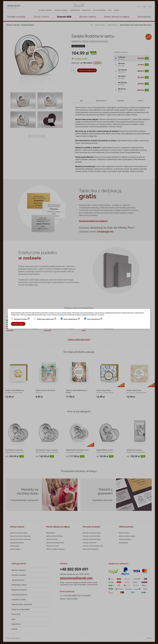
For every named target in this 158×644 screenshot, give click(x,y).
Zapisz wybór (18, 324)
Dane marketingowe (72, 319)
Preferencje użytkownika (47, 319)
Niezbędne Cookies (22, 319)
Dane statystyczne (95, 319)
